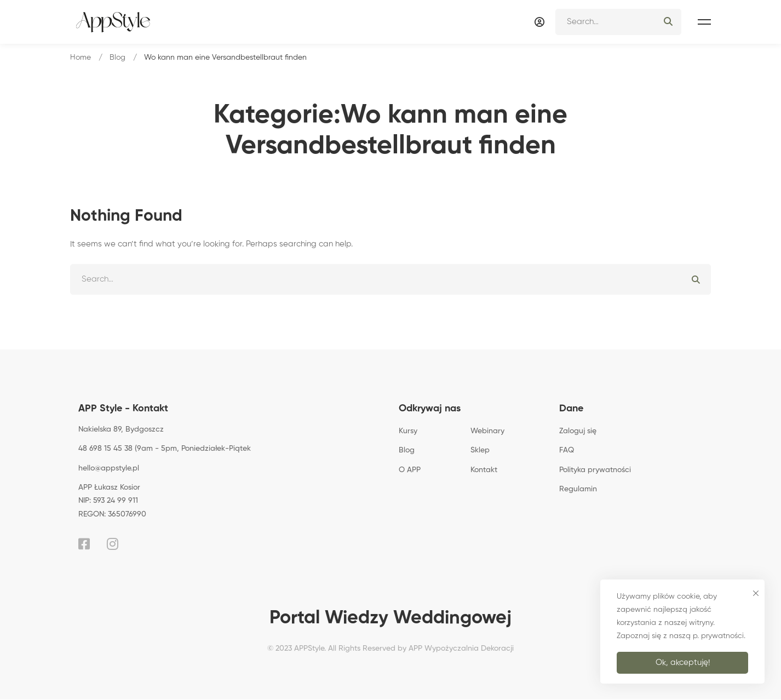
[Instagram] (113, 544)
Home (81, 58)
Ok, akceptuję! (683, 662)
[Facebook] (84, 544)
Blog (117, 58)
